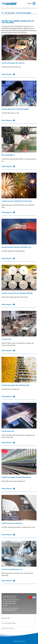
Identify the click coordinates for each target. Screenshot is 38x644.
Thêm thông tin (8, 74)
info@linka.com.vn (11, 610)
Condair (9, 3)
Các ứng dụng (10, 13)
